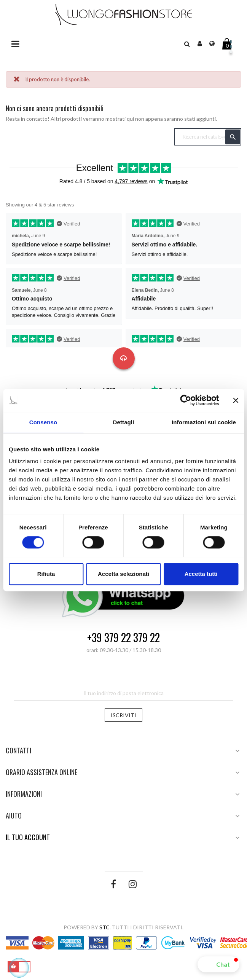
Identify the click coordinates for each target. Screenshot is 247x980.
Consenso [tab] (43, 422)
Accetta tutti (201, 574)
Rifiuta (46, 574)
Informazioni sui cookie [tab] (204, 422)
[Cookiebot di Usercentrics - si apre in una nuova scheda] (186, 400)
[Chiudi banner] (236, 400)
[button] (218, 964)
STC (104, 927)
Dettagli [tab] (124, 422)
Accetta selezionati (123, 574)
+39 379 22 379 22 (123, 638)
